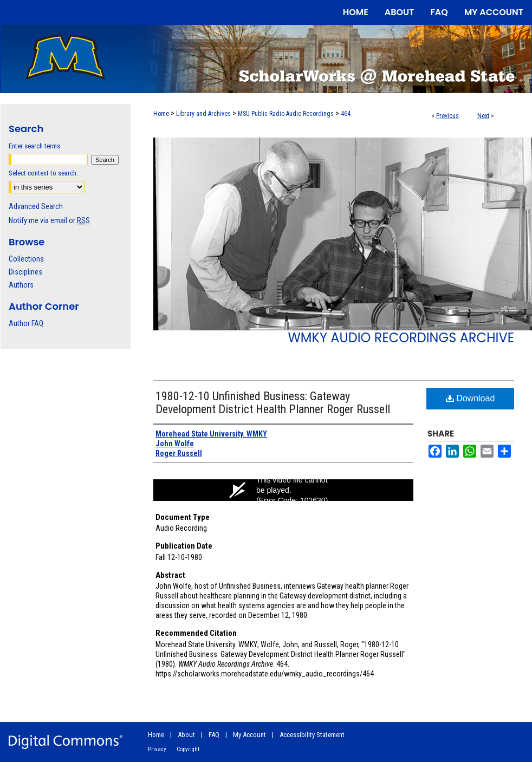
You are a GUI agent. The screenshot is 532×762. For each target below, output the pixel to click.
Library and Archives (203, 114)
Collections (26, 259)
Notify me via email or (49, 220)
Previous (447, 116)
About (186, 735)
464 (346, 114)
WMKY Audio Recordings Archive (401, 338)
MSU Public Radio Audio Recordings (286, 114)
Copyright (188, 749)
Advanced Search (36, 206)
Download (471, 398)
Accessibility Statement (312, 735)
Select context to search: (43, 173)
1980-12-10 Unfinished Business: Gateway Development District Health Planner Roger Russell (273, 403)
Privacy (157, 749)
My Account (249, 735)
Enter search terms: (35, 146)
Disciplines (25, 272)
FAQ (214, 735)
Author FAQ (26, 323)
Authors (21, 285)
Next (483, 116)
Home (161, 114)
